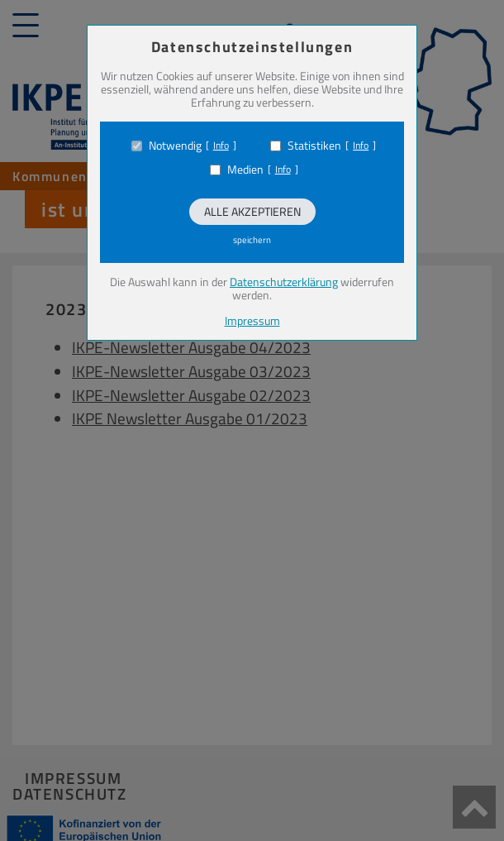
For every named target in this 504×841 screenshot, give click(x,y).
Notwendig (175, 146)
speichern (252, 240)
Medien (245, 170)
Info (221, 146)
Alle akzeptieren (252, 211)
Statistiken (314, 146)
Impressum (252, 320)
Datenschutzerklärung (284, 282)
